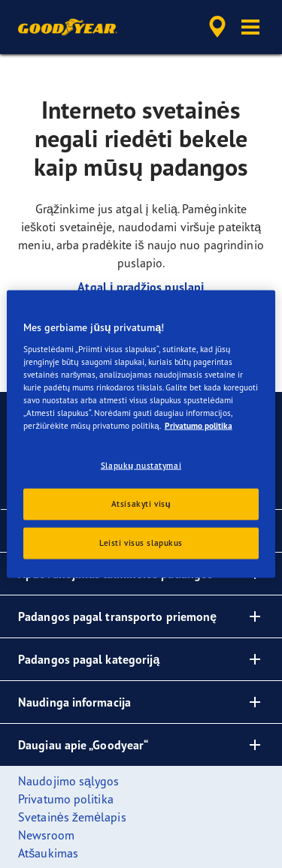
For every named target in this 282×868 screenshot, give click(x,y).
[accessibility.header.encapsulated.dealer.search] (217, 27)
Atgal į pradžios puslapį (141, 287)
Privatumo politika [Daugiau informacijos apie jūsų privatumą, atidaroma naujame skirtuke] (199, 426)
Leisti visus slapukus (141, 542)
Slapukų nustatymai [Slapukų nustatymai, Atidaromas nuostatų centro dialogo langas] (141, 466)
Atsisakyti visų (141, 504)
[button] (250, 27)
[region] (141, 434)
